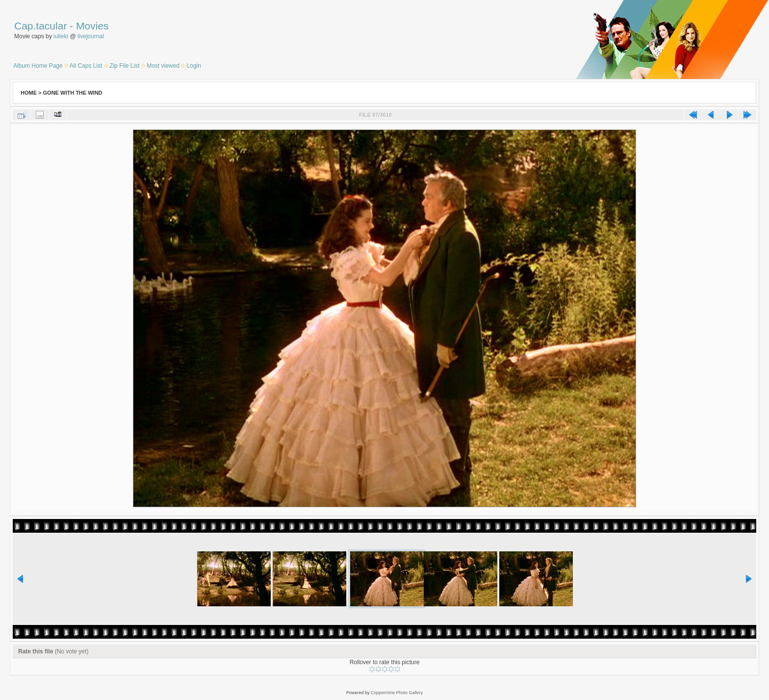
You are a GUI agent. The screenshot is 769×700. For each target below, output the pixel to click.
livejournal (91, 36)
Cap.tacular (40, 26)
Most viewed (163, 66)
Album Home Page (38, 66)
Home (29, 93)
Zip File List (124, 66)
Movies (92, 26)
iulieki (61, 36)
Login (194, 66)
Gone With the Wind (73, 93)
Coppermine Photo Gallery (397, 693)
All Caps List (86, 66)
